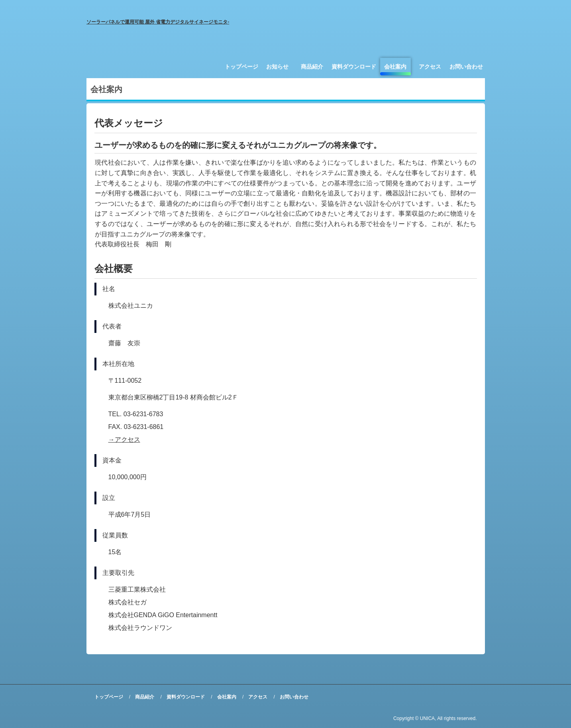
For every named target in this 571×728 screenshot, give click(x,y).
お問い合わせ (466, 67)
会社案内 (395, 67)
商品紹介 (312, 67)
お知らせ (277, 67)
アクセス (430, 67)
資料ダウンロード (354, 67)
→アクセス (124, 440)
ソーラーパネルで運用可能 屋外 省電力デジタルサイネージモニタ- (158, 22)
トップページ (241, 67)
